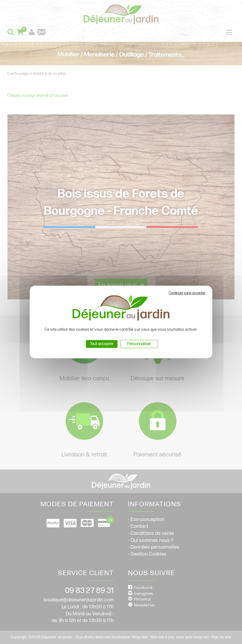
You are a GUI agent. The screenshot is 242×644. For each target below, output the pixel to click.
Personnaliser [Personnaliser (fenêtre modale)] (139, 344)
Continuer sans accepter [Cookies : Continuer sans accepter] (187, 293)
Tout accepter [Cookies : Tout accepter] (102, 344)
